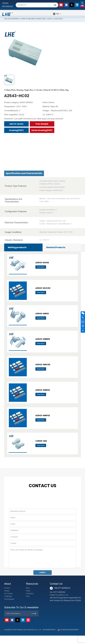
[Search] (55, 5)
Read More (41, 343)
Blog (28, 588)
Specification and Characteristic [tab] (24, 239)
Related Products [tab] (56, 247)
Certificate (8, 596)
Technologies (9, 599)
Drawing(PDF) (16, 130)
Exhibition (30, 594)
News (28, 591)
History (7, 591)
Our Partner (9, 594)
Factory (7, 588)
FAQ (28, 596)
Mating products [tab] (17, 247)
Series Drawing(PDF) (42, 130)
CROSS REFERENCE (8, 5)
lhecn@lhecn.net (62, 595)
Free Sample (42, 124)
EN (59, 14)
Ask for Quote (16, 124)
